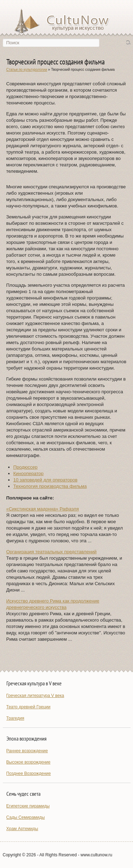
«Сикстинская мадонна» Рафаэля (43, 509)
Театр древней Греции (29, 707)
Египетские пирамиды (28, 806)
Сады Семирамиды (26, 817)
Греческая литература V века (35, 696)
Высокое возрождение (29, 762)
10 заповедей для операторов (46, 480)
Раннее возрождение (27, 751)
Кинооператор (29, 473)
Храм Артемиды (22, 829)
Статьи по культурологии (27, 70)
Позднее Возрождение (29, 773)
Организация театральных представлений (52, 552)
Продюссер (26, 467)
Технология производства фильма (50, 486)
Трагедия (15, 718)
